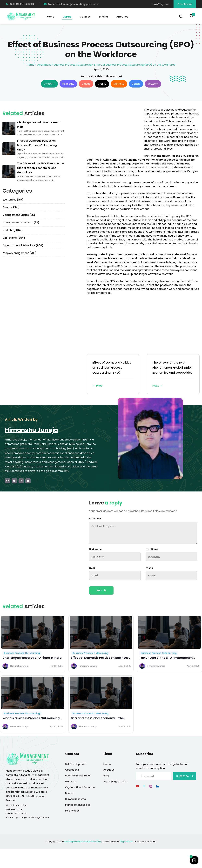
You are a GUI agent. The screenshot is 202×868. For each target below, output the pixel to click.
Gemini (136, 84)
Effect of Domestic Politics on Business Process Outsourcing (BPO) (113, 374)
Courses (85, 17)
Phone (149, 568)
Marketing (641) (13, 230)
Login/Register (160, 4)
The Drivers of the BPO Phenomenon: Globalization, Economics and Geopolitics (173, 374)
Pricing (104, 17)
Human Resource (76, 799)
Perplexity (68, 84)
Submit (101, 590)
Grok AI (102, 84)
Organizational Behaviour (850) (23, 245)
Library (67, 17)
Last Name (152, 549)
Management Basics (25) (19, 215)
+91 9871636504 (19, 813)
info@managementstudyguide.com (30, 817)
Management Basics (78, 805)
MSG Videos (72, 811)
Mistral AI (119, 84)
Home (50, 17)
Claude (86, 84)
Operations (44, 65)
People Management (78, 776)
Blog (106, 776)
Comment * (96, 518)
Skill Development (76, 764)
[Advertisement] (114, 131)
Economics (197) (13, 200)
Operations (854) (14, 238)
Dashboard (185, 4)
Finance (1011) (11, 207)
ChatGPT (49, 84)
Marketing (71, 781)
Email (92, 568)
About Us (122, 17)
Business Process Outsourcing (73, 65)
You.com (153, 84)
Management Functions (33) (21, 223)
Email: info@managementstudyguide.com (71, 4)
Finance (70, 793)
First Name (95, 549)
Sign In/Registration (115, 781)
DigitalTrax (126, 841)
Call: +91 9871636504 (20, 4)
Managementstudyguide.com (83, 841)
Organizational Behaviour (80, 787)
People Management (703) (20, 253)
